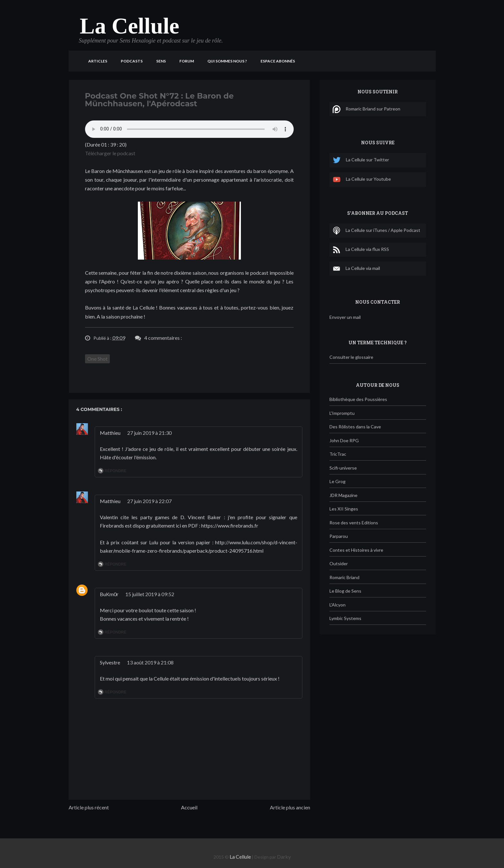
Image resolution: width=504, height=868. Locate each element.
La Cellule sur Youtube (362, 180)
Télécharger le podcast (110, 153)
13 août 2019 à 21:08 (150, 662)
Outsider (339, 563)
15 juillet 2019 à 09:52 (150, 594)
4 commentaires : (163, 338)
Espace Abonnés (278, 61)
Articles (98, 61)
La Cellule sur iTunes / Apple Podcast (376, 231)
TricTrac (338, 454)
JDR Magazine (343, 495)
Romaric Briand (344, 577)
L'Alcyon (338, 605)
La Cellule (130, 26)
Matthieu (110, 433)
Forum (187, 61)
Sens (161, 61)
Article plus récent (89, 807)
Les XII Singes (344, 509)
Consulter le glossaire (351, 357)
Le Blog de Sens (345, 591)
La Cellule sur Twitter (361, 160)
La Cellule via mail (356, 269)
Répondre (116, 471)
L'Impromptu (342, 413)
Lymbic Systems (345, 618)
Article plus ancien (290, 807)
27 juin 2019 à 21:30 (149, 433)
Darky (284, 857)
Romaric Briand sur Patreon (366, 109)
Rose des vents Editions (354, 523)
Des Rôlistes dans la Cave (355, 427)
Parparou (339, 536)
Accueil (189, 807)
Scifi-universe (343, 468)
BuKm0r (109, 594)
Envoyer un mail (345, 317)
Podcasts (132, 61)
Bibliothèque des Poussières (358, 399)
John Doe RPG (344, 440)
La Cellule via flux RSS (361, 250)
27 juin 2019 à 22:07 (149, 501)
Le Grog (338, 481)
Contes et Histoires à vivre (356, 550)
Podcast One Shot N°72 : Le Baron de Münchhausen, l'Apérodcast (159, 100)
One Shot (97, 359)
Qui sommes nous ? (227, 61)
